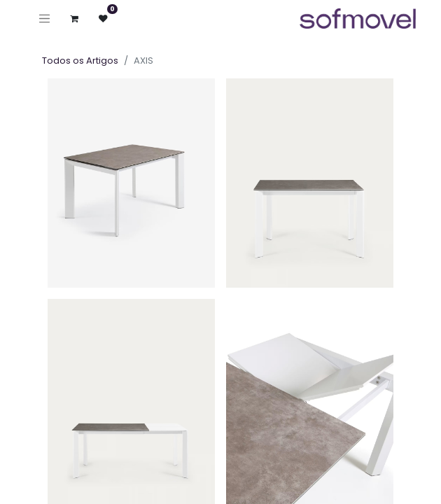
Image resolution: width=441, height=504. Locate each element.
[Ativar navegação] (44, 19)
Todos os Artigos (80, 61)
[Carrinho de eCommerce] (75, 19)
